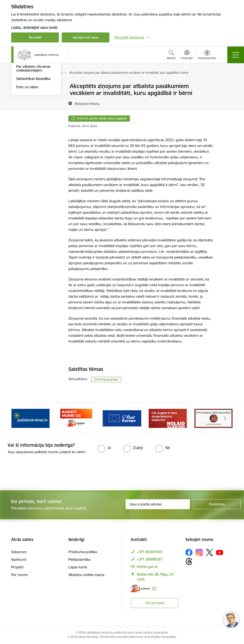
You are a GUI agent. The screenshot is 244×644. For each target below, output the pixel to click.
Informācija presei (31, 115)
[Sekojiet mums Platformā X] (209, 552)
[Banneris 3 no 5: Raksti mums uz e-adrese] (76, 418)
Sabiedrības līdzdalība (33, 135)
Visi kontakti (155, 603)
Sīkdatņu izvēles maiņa (86, 575)
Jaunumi (23, 95)
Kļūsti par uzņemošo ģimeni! (33, 105)
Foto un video (27, 144)
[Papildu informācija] (154, 589)
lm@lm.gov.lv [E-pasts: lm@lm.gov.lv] (147, 567)
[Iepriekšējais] (19, 418)
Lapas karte (78, 567)
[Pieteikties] (217, 504)
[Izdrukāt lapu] (226, 84)
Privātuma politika (83, 552)
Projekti (17, 567)
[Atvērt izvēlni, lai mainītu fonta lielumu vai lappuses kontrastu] (207, 56)
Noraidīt (35, 37)
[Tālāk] (225, 418)
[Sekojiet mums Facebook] (189, 552)
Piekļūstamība (79, 559)
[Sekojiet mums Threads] (189, 561)
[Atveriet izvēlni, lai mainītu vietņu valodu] (187, 55)
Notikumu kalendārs (32, 86)
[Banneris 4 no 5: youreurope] (122, 418)
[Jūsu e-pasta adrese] (158, 504)
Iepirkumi (19, 559)
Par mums (19, 575)
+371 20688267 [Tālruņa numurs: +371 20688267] (150, 559)
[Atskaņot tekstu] (87, 104)
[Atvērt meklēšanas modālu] (171, 56)
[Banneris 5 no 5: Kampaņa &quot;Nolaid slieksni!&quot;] (168, 418)
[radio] (104, 448)
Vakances (19, 552)
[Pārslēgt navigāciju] (236, 55)
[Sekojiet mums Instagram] (199, 553)
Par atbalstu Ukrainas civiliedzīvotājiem (33, 125)
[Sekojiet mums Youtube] (220, 552)
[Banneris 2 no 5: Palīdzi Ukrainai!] (30, 418)
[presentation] (40, 473)
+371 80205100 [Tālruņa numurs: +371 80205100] (150, 552)
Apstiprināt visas (86, 37)
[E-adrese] (140, 589)
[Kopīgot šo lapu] (226, 96)
